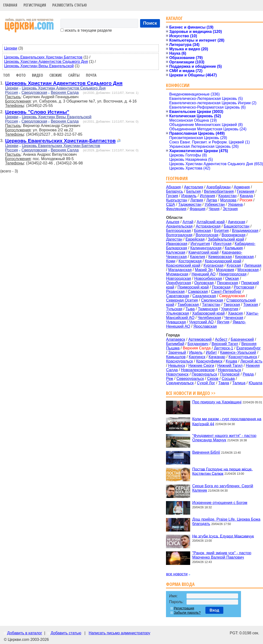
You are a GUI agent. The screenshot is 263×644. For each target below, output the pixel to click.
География (177, 178)
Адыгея (173, 222)
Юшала (255, 383)
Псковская (221, 287)
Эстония (230, 209)
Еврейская (195, 239)
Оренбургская (178, 283)
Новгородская (178, 278)
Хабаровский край (208, 313)
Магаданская (180, 270)
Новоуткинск (177, 374)
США (170, 204)
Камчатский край (203, 252)
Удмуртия (230, 309)
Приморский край (193, 287)
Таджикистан (190, 204)
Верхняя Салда (65, 93)
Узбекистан (215, 204)
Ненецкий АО (204, 274)
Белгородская (178, 231)
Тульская (174, 309)
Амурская (237, 222)
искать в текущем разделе (86, 30)
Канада (246, 196)
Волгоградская (179, 235)
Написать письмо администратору (119, 633)
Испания (208, 196)
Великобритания (219, 191)
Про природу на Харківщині (217, 402)
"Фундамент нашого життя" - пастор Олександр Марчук (224, 438)
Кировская (244, 257)
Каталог (174, 18)
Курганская (213, 265)
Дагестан (174, 239)
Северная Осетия (182, 300)
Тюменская (208, 309)
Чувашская (176, 322)
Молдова (228, 200)
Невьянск (177, 366)
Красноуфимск (209, 361)
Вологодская (207, 235)
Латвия (197, 200)
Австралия (194, 187)
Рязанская (175, 292)
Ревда (248, 374)
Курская (234, 265)
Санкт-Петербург (226, 292)
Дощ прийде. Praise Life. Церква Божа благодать (226, 522)
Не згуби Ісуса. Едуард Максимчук (223, 536)
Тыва (190, 309)
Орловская (204, 283)
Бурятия (221, 231)
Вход (214, 610)
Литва (212, 200)
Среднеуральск (180, 383)
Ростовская (244, 287)
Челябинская (209, 318)
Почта (91, 75)
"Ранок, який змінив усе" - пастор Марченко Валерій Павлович (222, 555)
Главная (10, 5)
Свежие (56, 75)
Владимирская (245, 231)
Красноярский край (183, 265)
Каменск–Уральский (238, 352)
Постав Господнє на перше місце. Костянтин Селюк (222, 471)
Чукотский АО (201, 322)
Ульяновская (177, 313)
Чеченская (234, 318)
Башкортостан (237, 226)
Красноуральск (179, 361)
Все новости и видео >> (191, 393)
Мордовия (225, 270)
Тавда (224, 383)
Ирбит (211, 352)
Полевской (230, 374)
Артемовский (200, 339)
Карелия (197, 257)
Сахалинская (204, 296)
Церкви (11, 48)
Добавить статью (66, 633)
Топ (6, 75)
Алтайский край (211, 222)
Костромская (190, 261)
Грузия (172, 196)
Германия (246, 191)
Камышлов (176, 357)
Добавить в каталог (24, 633)
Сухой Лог (206, 383)
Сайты (74, 75)
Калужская (176, 252)
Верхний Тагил (225, 344)
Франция (197, 209)
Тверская (232, 305)
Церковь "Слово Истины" (37, 112)
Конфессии (178, 85)
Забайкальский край (226, 239)
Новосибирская (208, 278)
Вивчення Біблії (206, 452)
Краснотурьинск (243, 357)
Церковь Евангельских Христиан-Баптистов (60, 141)
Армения (242, 187)
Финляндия (176, 209)
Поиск (150, 23)
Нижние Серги (201, 366)
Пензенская (228, 283)
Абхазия (173, 187)
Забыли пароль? (187, 613)
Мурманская (177, 274)
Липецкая (253, 265)
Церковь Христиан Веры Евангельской (39, 66)
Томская (251, 305)
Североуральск (190, 379)
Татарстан (211, 305)
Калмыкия (234, 248)
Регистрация (35, 5)
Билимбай (175, 344)
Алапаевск (176, 339)
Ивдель (196, 352)
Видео (38, 75)
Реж (169, 379)
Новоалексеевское (198, 370)
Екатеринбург (249, 348)
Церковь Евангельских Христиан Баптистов (43, 57)
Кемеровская (220, 257)
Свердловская (34, 93)
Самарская (198, 292)
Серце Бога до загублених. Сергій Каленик (223, 488)
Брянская (203, 231)
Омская (232, 278)
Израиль (189, 196)
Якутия (223, 322)
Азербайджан (218, 187)
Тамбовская (188, 305)
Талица (239, 383)
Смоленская (212, 300)
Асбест (221, 339)
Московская (248, 270)
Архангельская (179, 226)
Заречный (177, 352)
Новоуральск (229, 370)
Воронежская (234, 235)
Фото (21, 75)
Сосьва (228, 379)
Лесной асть (251, 361)
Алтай (188, 222)
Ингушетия (200, 244)
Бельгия (194, 191)
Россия (11, 93)
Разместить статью (70, 5)
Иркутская (222, 244)
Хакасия (235, 313)
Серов (213, 379)
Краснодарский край (223, 261)
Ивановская (177, 244)
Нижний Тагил (230, 366)
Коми (171, 261)
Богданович (198, 344)
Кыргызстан (177, 200)
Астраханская (208, 226)
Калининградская (206, 248)
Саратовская (177, 296)
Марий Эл (204, 270)
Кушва (231, 361)
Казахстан (228, 196)
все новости (177, 574)
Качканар (217, 357)
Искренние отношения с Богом (220, 503)
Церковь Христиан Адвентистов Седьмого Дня (46, 62)
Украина (235, 204)
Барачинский (242, 339)
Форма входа (180, 584)
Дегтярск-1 (224, 348)
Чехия (214, 209)
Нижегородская (233, 274)
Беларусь (174, 191)
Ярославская (205, 326)
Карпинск (197, 357)
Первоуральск (204, 374)
